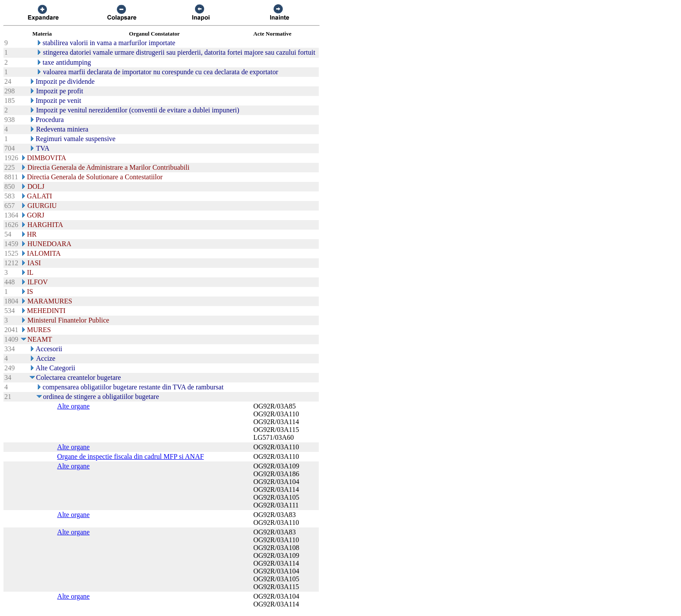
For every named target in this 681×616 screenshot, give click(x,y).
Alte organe (74, 406)
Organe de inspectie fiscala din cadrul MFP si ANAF (131, 456)
